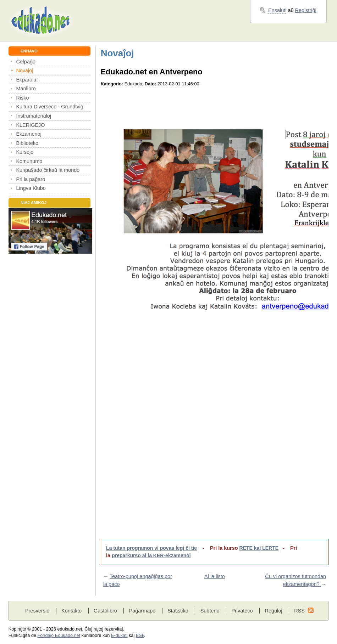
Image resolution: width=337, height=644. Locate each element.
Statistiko (178, 611)
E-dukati (119, 635)
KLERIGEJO (30, 125)
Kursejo (25, 152)
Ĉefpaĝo (26, 62)
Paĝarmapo (142, 611)
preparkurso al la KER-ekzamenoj (151, 555)
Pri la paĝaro (31, 179)
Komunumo (29, 161)
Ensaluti (277, 10)
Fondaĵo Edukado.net (59, 635)
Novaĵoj (24, 70)
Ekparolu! (27, 80)
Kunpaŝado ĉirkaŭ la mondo (48, 170)
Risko (22, 98)
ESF (140, 635)
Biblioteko (27, 143)
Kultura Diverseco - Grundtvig (49, 107)
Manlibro (26, 89)
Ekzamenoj (29, 134)
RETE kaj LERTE (259, 548)
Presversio (37, 611)
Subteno (210, 611)
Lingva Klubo (31, 188)
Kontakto (71, 611)
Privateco (242, 611)
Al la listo (215, 576)
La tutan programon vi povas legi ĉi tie (151, 548)
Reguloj (273, 611)
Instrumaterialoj (34, 116)
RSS (299, 611)
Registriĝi (306, 10)
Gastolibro (105, 611)
